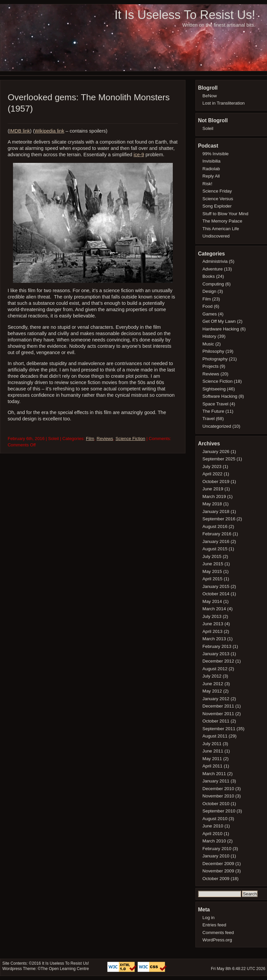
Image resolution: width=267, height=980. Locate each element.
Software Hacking (220, 396)
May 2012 (212, 691)
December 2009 (218, 864)
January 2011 (216, 781)
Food (207, 306)
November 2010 (218, 796)
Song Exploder (217, 206)
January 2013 (216, 654)
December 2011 (218, 706)
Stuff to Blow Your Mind (225, 214)
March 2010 (214, 841)
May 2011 (212, 759)
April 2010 (212, 834)
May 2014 (212, 601)
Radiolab (211, 169)
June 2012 (213, 684)
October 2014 (216, 594)
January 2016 (216, 541)
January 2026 (216, 452)
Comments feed (218, 933)
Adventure (213, 269)
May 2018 (212, 504)
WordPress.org (217, 940)
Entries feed (214, 925)
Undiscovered (216, 236)
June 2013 (213, 624)
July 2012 (212, 676)
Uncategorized (217, 426)
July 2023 (212, 467)
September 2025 (219, 459)
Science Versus (218, 199)
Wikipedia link (49, 131)
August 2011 (215, 736)
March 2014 (214, 609)
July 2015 (212, 556)
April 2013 (212, 631)
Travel (209, 419)
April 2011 (212, 766)
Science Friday (217, 191)
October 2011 (216, 721)
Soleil (208, 128)
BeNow (210, 96)
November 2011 (218, 714)
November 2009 (218, 871)
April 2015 (212, 579)
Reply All (211, 176)
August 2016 (215, 526)
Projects (210, 366)
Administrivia (215, 261)
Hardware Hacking (221, 329)
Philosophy (213, 351)
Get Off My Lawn (219, 321)
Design (209, 291)
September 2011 (219, 729)
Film (90, 439)
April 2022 (212, 474)
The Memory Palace (222, 221)
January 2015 (216, 586)
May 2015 (212, 571)
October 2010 (216, 804)
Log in (208, 918)
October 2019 (216, 482)
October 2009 (216, 879)
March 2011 (214, 774)
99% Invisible (216, 154)
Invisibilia (211, 161)
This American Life (221, 229)
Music (208, 344)
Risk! (207, 184)
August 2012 (215, 669)
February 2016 (217, 534)
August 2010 (215, 819)
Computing (213, 284)
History (209, 336)
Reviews (105, 439)
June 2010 (213, 826)
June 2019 (213, 489)
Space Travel (215, 404)
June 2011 (213, 751)
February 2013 (217, 646)
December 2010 (218, 789)
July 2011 (212, 744)
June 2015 (213, 564)
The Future (213, 411)
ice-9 (139, 155)
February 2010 (217, 849)
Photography (215, 359)
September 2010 (219, 811)
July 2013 (212, 616)
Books (209, 276)
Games (210, 314)
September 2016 (219, 519)
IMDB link (20, 131)
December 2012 (218, 661)
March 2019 (214, 496)
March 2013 (214, 639)
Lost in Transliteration (224, 103)
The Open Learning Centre (65, 969)
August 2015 (215, 549)
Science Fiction (130, 439)
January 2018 (216, 511)
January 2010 (216, 856)
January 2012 (216, 699)
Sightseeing (214, 389)
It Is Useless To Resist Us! (185, 15)
